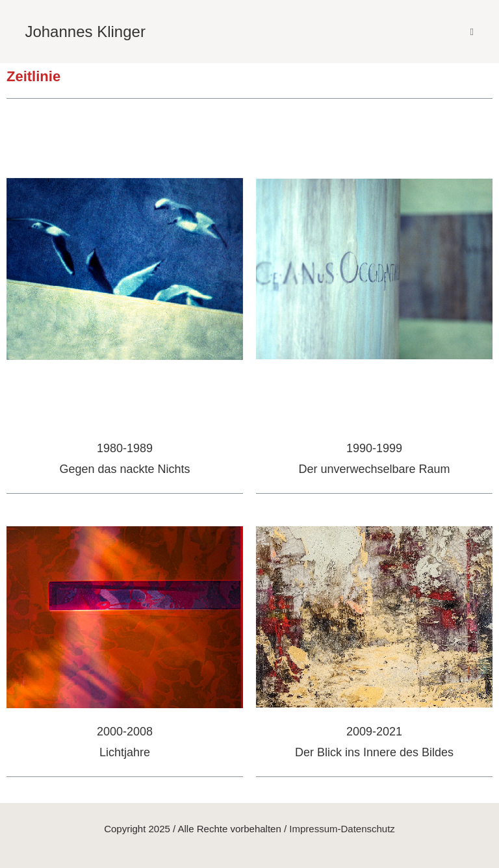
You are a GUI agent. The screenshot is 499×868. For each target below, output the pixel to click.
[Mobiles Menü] (472, 32)
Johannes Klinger (85, 32)
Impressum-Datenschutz (342, 829)
